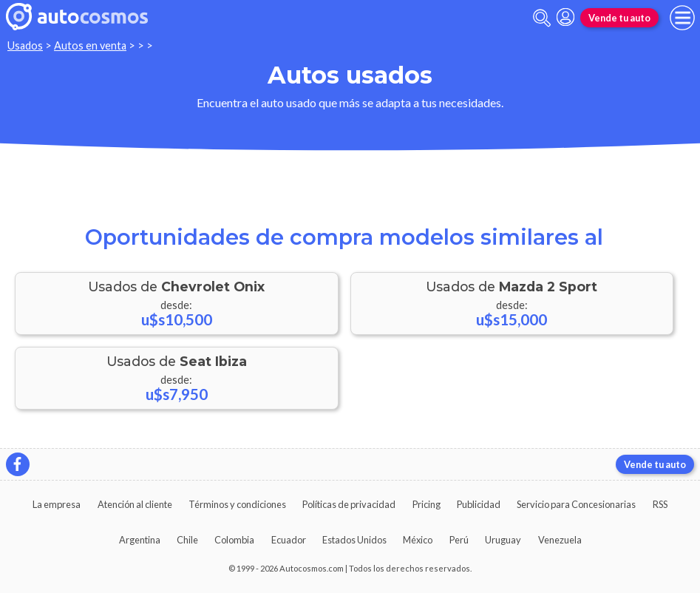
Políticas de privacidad (349, 504)
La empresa (57, 504)
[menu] (682, 18)
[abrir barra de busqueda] (542, 18)
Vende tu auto (619, 18)
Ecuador (289, 540)
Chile (187, 540)
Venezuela (560, 540)
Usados (25, 45)
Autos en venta (90, 45)
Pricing (427, 504)
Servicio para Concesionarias (576, 504)
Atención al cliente (135, 504)
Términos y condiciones (237, 504)
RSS (660, 504)
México (418, 540)
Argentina (140, 540)
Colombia (234, 540)
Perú (459, 540)
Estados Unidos (354, 540)
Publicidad (479, 504)
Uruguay (503, 540)
